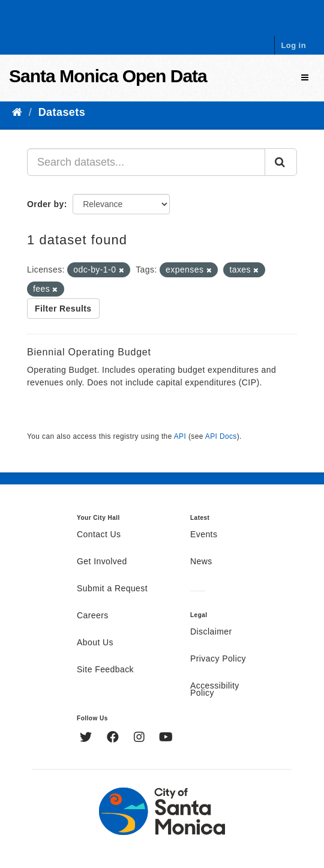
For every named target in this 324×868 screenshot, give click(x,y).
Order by (46, 204)
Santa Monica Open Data (108, 76)
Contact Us (99, 535)
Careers (93, 616)
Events (204, 535)
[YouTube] (166, 738)
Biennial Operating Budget (89, 352)
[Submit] (281, 162)
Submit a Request (112, 589)
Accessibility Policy (215, 690)
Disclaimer (211, 632)
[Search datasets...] (146, 162)
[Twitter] (87, 738)
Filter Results (63, 309)
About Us (95, 643)
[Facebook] (114, 738)
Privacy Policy (218, 659)
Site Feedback (105, 670)
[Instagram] (141, 738)
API (180, 436)
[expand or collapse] (305, 78)
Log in (293, 45)
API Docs (221, 436)
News (201, 562)
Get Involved (102, 562)
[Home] (17, 112)
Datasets (62, 112)
